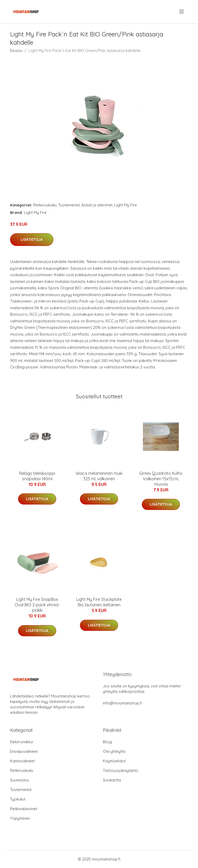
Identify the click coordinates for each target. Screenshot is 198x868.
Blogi (108, 742)
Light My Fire (126, 205)
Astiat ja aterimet (97, 205)
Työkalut (18, 799)
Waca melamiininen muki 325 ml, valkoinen (99, 476)
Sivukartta (112, 780)
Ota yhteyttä (114, 751)
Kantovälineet (22, 761)
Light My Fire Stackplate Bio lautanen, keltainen (99, 602)
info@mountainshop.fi (122, 703)
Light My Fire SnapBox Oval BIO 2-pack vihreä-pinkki (37, 605)
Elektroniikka (21, 742)
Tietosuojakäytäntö (121, 770)
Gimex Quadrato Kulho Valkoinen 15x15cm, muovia (161, 479)
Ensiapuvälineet (24, 751)
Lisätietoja (32, 239)
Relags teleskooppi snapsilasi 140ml (37, 476)
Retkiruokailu (45, 205)
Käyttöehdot (114, 761)
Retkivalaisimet (24, 809)
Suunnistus (19, 780)
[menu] (182, 12)
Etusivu (16, 51)
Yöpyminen (20, 818)
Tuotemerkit (69, 205)
